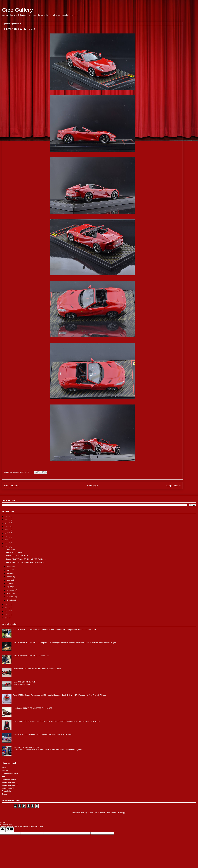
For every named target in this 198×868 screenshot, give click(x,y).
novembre (11, 597)
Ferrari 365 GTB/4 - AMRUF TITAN (26, 747)
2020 (7, 543)
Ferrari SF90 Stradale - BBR (17, 556)
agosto (10, 587)
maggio (10, 577)
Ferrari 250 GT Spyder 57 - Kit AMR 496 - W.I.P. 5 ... (26, 562)
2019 (7, 540)
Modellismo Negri (9, 782)
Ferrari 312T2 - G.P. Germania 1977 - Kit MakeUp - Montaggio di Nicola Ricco (42, 734)
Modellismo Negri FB (10, 785)
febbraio (10, 567)
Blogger (123, 813)
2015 (7, 526)
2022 (7, 604)
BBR (4, 777)
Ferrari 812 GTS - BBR (15, 552)
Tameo (5, 794)
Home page (92, 486)
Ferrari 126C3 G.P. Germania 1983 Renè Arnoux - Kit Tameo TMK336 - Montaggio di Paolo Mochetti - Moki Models (56, 721)
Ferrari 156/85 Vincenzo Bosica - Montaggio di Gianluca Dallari (37, 669)
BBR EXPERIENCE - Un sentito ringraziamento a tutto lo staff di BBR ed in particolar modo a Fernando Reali (54, 630)
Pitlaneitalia (6, 791)
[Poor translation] (10, 830)
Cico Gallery (17, 10)
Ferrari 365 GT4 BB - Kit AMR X (25, 682)
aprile (9, 573)
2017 (7, 533)
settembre (11, 590)
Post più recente (12, 486)
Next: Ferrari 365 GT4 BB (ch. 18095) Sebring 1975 (32, 708)
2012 (7, 516)
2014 (7, 523)
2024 (7, 611)
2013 (7, 520)
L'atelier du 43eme (9, 779)
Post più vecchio (173, 486)
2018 (7, 536)
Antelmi (5, 771)
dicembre (10, 600)
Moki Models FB (8, 788)
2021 (7, 547)
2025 (7, 614)
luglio (9, 583)
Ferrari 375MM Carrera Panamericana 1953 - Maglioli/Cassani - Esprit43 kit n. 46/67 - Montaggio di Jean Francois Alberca (59, 695)
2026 (7, 618)
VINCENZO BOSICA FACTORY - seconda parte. (31, 656)
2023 (7, 608)
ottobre (10, 594)
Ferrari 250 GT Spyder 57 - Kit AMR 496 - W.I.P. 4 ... (26, 559)
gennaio (10, 549)
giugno (10, 580)
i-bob (108, 813)
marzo (9, 570)
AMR (4, 768)
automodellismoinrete (10, 774)
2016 (7, 530)
